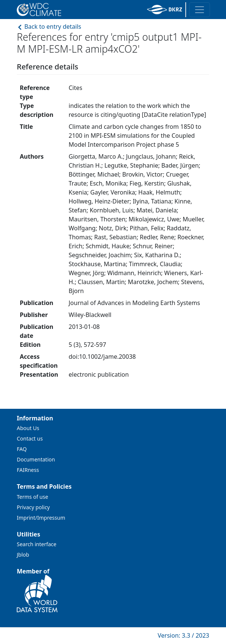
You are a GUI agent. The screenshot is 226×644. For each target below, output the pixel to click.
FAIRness (28, 470)
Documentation (36, 459)
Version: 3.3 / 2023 (183, 635)
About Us (28, 428)
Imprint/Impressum (41, 518)
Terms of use (32, 497)
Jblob (23, 555)
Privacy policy (33, 507)
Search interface (37, 544)
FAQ (22, 449)
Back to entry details (49, 27)
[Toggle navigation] (200, 10)
